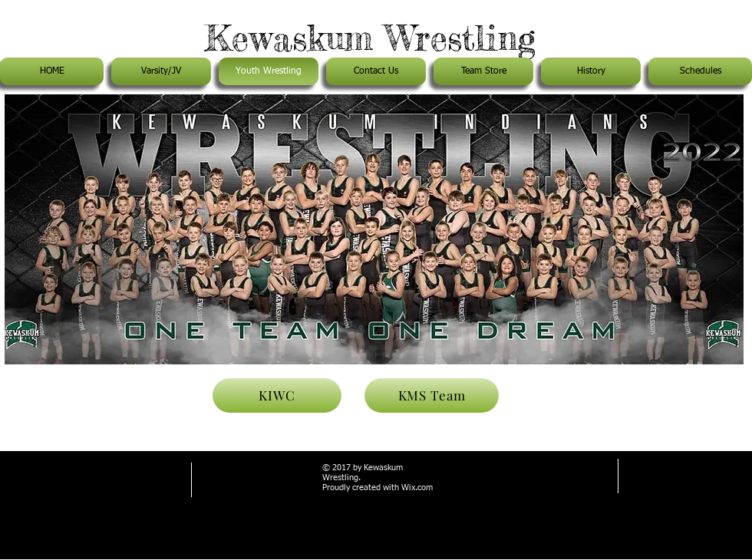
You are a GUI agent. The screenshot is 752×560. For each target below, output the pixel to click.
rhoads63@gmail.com (78, 497)
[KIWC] (277, 395)
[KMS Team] (432, 395)
